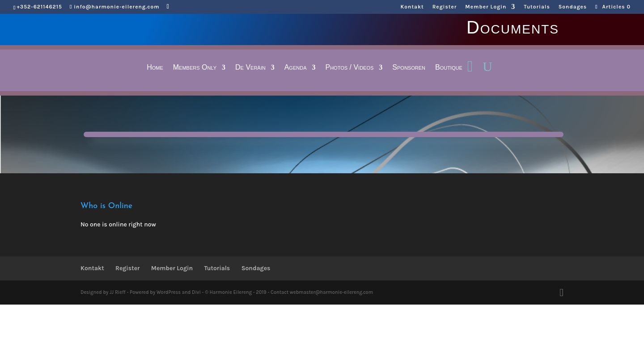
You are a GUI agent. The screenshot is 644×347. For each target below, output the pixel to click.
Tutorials (537, 7)
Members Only (195, 68)
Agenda (296, 68)
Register (445, 7)
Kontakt (412, 7)
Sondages (573, 7)
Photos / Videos (349, 68)
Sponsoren (409, 68)
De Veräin (250, 68)
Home (155, 68)
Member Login (486, 7)
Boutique (449, 68)
